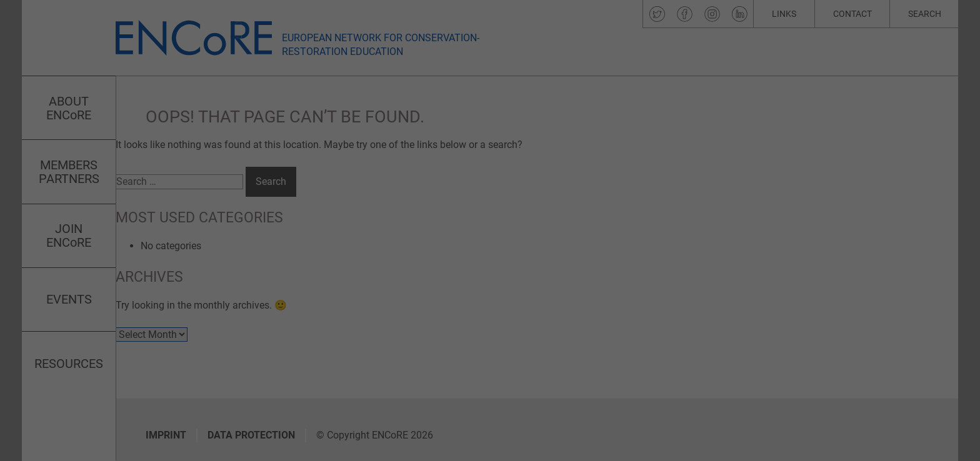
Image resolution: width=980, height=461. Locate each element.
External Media (572, 160)
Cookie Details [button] (453, 384)
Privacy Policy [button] (502, 384)
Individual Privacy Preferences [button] (490, 354)
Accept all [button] (370, 280)
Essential (561, 97)
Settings (427, 234)
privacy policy (374, 222)
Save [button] (610, 280)
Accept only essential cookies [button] (490, 317)
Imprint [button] (539, 384)
